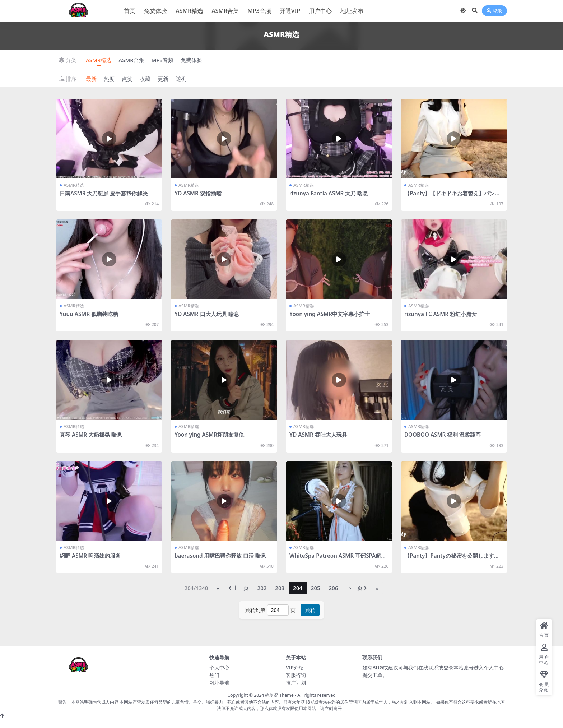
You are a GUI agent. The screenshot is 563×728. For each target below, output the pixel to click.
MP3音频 (163, 60)
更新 (163, 79)
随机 (181, 79)
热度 (109, 79)
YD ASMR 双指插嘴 (198, 193)
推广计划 (296, 683)
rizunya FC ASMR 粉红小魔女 (441, 314)
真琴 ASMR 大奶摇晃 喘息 (91, 435)
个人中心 (219, 667)
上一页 (239, 588)
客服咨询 (296, 675)
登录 (494, 11)
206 (334, 588)
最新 (91, 79)
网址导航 (219, 683)
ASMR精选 (99, 60)
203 (280, 588)
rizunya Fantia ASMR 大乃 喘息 (329, 193)
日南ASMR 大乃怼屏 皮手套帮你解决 (104, 193)
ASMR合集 (131, 60)
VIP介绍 (295, 667)
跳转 (310, 610)
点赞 (127, 79)
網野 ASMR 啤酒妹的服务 (90, 556)
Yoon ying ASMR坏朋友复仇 (209, 435)
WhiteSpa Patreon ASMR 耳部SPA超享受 (338, 559)
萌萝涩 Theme (279, 695)
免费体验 (191, 60)
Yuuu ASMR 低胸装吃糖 (89, 314)
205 (316, 588)
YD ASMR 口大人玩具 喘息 (207, 314)
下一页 (357, 588)
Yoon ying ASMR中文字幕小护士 (330, 314)
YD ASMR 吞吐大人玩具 (318, 435)
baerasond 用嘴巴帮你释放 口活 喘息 (220, 556)
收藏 (145, 79)
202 (262, 588)
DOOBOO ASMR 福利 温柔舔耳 (443, 435)
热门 (214, 675)
